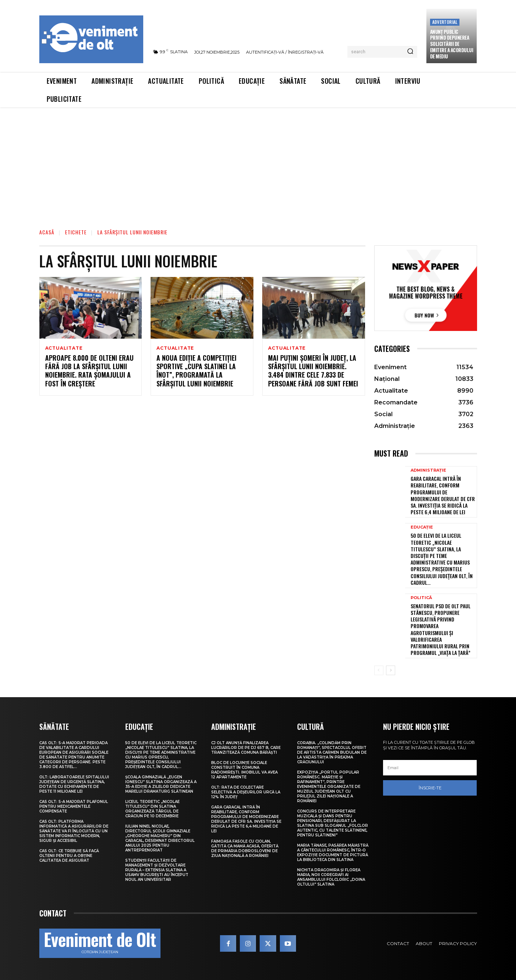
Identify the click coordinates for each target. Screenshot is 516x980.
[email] (430, 768)
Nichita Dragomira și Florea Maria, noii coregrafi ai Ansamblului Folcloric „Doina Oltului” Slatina (331, 877)
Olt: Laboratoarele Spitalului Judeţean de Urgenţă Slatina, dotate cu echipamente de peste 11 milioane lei (74, 784)
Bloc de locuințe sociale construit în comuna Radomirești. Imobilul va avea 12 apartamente (244, 770)
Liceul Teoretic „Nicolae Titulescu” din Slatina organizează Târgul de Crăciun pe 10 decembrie (152, 809)
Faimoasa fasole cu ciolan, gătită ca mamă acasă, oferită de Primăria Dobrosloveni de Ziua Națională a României (245, 849)
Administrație (428, 470)
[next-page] (391, 670)
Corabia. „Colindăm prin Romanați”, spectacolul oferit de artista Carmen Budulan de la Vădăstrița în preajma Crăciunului (332, 752)
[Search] (410, 52)
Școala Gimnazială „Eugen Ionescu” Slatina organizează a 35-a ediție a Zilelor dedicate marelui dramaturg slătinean (161, 784)
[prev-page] (379, 670)
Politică (421, 598)
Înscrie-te (430, 788)
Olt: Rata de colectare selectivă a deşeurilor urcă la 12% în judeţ (246, 792)
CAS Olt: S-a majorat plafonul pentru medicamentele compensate (74, 806)
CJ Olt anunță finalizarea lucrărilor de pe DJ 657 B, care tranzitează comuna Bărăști (246, 748)
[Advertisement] (258, 163)
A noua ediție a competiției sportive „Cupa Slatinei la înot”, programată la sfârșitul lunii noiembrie (196, 371)
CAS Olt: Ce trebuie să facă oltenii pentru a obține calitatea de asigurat (69, 856)
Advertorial (445, 22)
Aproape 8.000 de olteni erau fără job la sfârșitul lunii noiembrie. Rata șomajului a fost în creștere (89, 371)
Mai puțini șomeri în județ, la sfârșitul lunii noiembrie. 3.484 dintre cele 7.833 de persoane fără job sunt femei (313, 371)
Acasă (47, 232)
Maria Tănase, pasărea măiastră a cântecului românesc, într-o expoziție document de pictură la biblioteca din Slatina (333, 853)
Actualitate (64, 348)
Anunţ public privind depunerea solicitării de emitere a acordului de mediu (452, 44)
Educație (422, 527)
